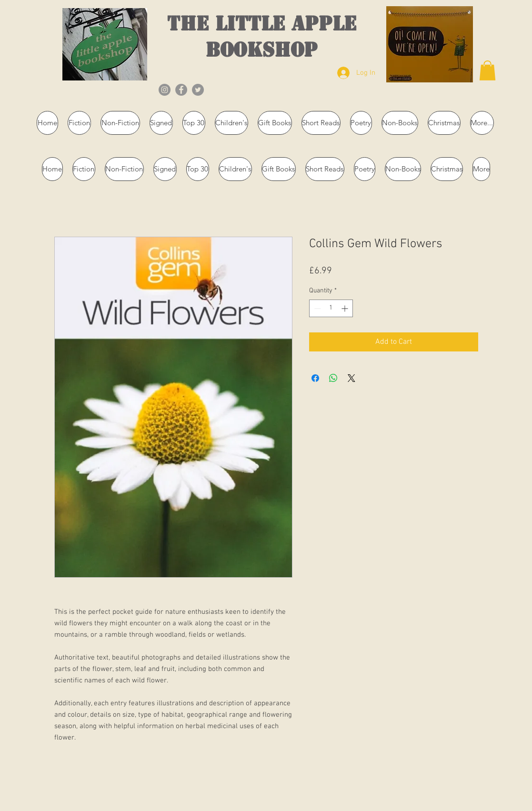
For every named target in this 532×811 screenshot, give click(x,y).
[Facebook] (181, 90)
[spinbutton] (331, 308)
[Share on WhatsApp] (333, 378)
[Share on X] (351, 378)
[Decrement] (316, 308)
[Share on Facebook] (315, 378)
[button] (487, 70)
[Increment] (346, 308)
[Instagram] (165, 90)
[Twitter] (198, 90)
